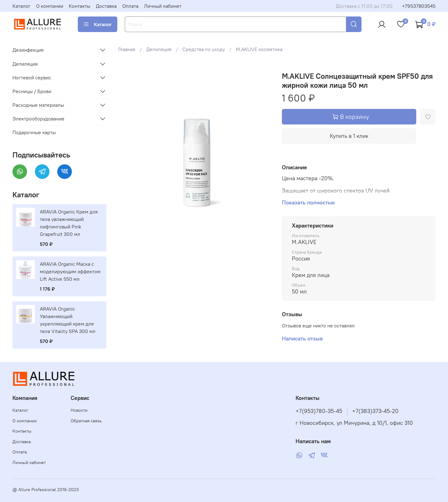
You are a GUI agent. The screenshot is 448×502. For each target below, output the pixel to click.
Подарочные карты (34, 132)
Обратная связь (86, 421)
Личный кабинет (163, 6)
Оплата (130, 6)
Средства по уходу (204, 49)
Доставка (106, 6)
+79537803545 (419, 6)
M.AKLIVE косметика (259, 49)
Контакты (79, 6)
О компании (50, 6)
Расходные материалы (38, 105)
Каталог (21, 6)
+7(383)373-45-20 (375, 411)
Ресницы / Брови (32, 91)
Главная (127, 49)
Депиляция (159, 49)
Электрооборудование (38, 119)
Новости (79, 410)
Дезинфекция (28, 50)
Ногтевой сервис (32, 77)
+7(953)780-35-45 (319, 411)
